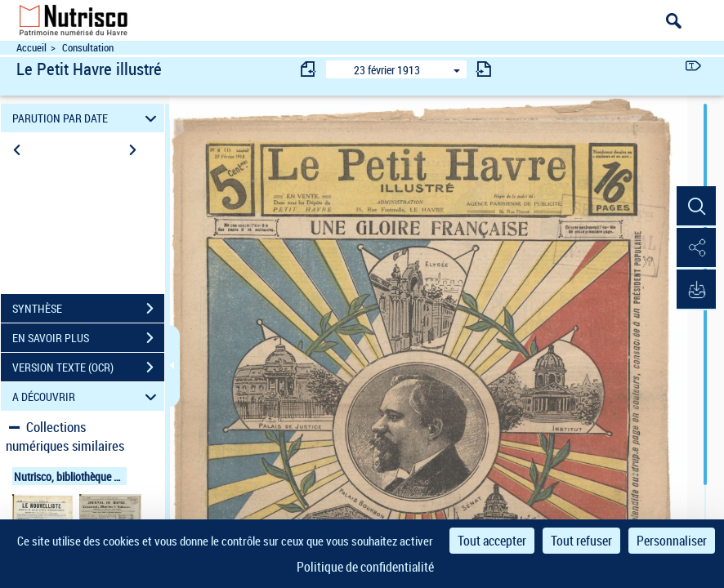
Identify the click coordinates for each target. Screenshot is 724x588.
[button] (695, 207)
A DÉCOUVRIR (87, 396)
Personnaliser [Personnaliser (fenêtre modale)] (672, 541)
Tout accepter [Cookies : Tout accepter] (492, 541)
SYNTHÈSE (88, 309)
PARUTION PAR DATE (87, 118)
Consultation (88, 48)
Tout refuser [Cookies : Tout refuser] (581, 541)
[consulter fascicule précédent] (309, 69)
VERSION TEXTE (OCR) (88, 367)
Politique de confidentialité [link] (365, 567)
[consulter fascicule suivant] (484, 69)
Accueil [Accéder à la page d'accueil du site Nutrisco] (31, 48)
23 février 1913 (387, 70)
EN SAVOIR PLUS (88, 338)
